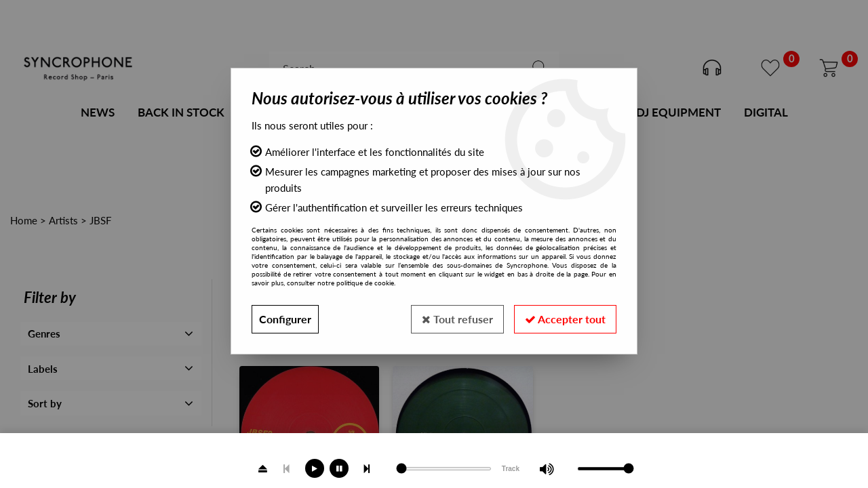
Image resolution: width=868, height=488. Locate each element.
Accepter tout (565, 319)
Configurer (285, 319)
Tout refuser (457, 319)
